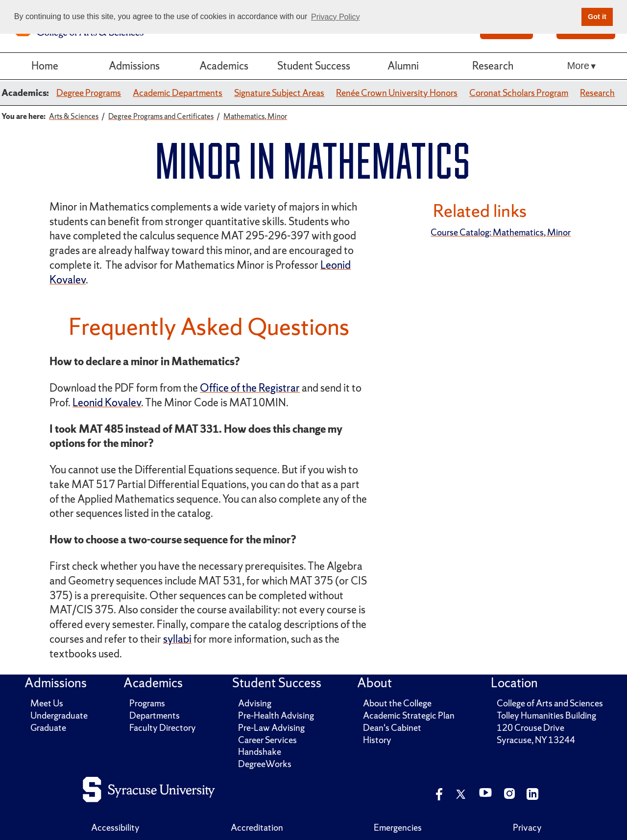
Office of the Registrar (250, 388)
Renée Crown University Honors (397, 93)
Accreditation (257, 828)
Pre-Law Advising (271, 728)
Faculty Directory (163, 728)
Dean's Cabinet (392, 728)
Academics (224, 66)
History (377, 740)
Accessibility (115, 828)
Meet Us (47, 703)
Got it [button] (597, 17)
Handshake (260, 752)
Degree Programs (89, 93)
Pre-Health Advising (276, 715)
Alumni (403, 66)
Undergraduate (59, 715)
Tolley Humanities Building (546, 715)
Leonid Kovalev (107, 403)
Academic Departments (178, 93)
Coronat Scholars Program (519, 93)
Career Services (267, 740)
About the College (397, 703)
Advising (255, 703)
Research (493, 66)
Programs (147, 703)
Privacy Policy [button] (336, 17)
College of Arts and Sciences (550, 703)
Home (45, 66)
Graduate (48, 728)
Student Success (314, 66)
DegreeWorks (265, 764)
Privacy (527, 828)
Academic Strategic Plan (409, 715)
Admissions (134, 66)
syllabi (177, 639)
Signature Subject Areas (279, 93)
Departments (155, 715)
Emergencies (398, 828)
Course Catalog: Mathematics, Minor (501, 232)
